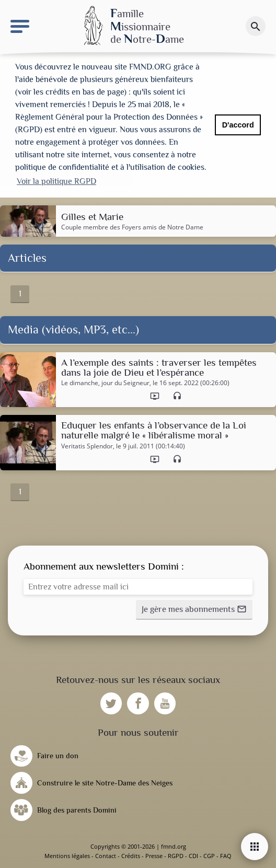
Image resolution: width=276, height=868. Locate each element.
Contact (106, 856)
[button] (194, 610)
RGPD (176, 856)
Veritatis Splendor (87, 446)
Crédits (131, 856)
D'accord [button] (238, 125)
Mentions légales (67, 856)
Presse (154, 856)
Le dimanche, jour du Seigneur (105, 383)
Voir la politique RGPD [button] (56, 181)
